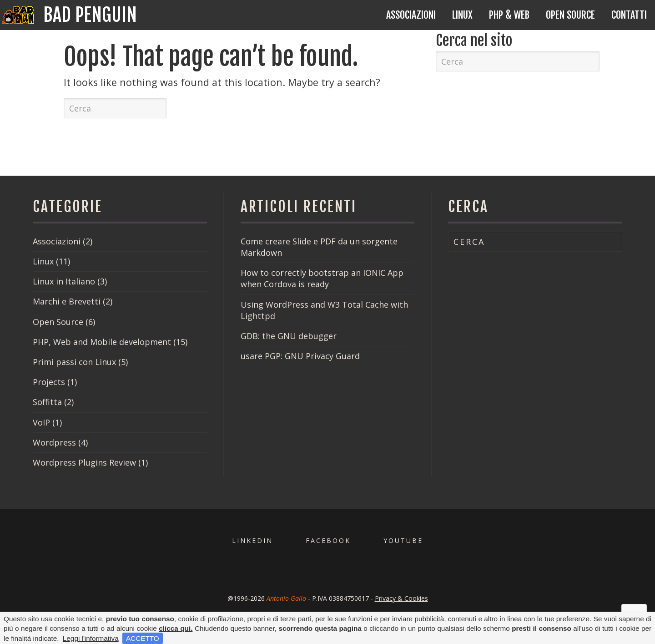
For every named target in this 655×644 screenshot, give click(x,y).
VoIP (41, 422)
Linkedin (252, 540)
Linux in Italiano (64, 281)
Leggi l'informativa (91, 638)
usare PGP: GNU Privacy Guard (300, 356)
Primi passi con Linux (74, 362)
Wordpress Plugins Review (84, 462)
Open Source (570, 15)
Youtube (403, 540)
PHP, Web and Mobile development (102, 342)
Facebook (328, 540)
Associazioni (411, 15)
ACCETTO (143, 638)
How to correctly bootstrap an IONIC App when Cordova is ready (322, 278)
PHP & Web (509, 15)
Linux (462, 15)
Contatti (629, 15)
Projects (49, 382)
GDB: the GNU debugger (289, 336)
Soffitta (47, 402)
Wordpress (54, 442)
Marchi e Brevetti (67, 301)
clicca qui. (176, 628)
